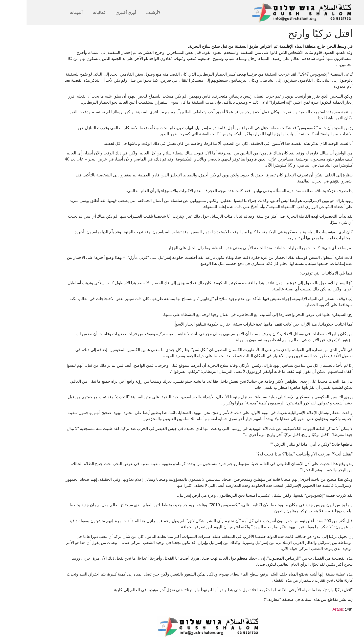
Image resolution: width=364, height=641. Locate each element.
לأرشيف (127, 13)
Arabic (312, 609)
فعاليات (72, 13)
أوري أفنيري (99, 13)
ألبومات (49, 13)
